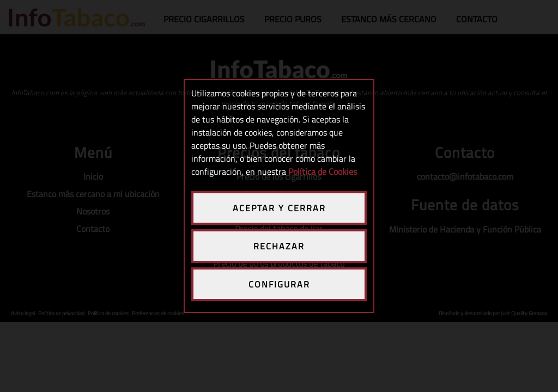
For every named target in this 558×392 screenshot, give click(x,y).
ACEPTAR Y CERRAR (279, 208)
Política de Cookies (323, 171)
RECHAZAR (279, 246)
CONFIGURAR (279, 284)
